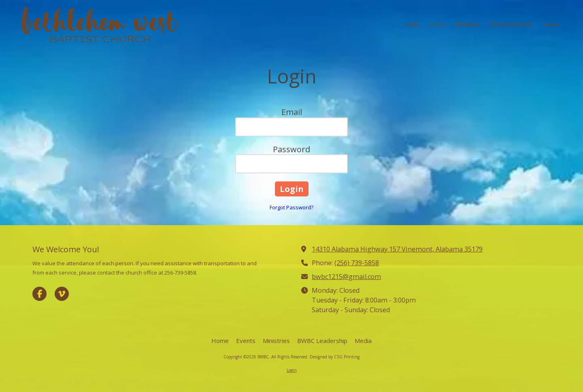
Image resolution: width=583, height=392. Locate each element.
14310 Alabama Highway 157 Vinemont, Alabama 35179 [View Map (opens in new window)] (397, 249)
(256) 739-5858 (357, 263)
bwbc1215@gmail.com (346, 277)
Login (292, 370)
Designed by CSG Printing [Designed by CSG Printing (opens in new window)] (335, 357)
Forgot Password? (291, 207)
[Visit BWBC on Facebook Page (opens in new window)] (39, 294)
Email (292, 112)
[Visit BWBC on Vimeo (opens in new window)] (62, 294)
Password (291, 149)
